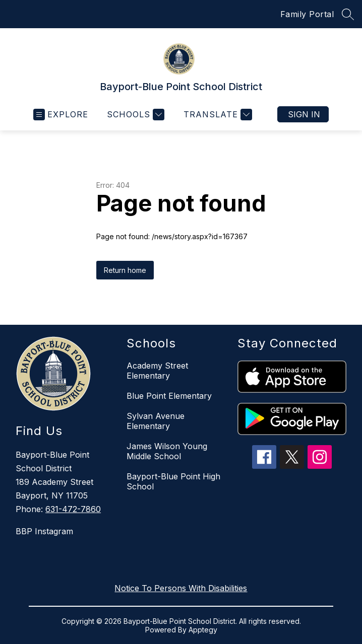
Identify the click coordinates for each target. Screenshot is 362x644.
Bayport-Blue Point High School (173, 481)
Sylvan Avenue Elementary (156, 421)
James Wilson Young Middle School (167, 451)
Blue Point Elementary (169, 396)
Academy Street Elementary (157, 371)
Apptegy (203, 630)
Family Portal (307, 14)
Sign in (304, 114)
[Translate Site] (217, 115)
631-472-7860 (73, 509)
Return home (125, 270)
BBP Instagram (44, 531)
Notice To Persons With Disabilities (181, 588)
